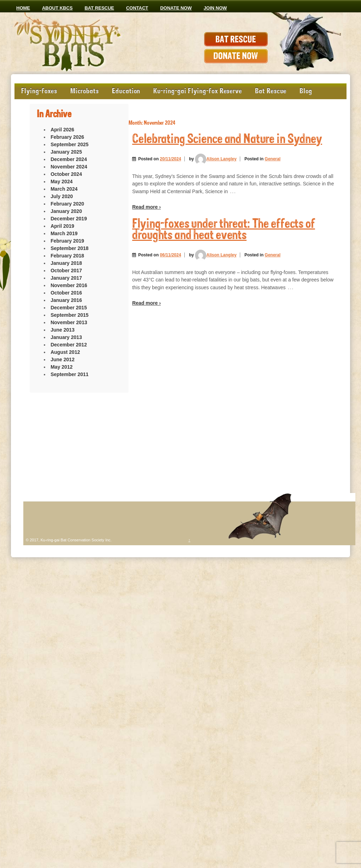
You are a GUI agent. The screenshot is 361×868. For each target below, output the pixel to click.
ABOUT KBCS (57, 8)
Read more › (146, 207)
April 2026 (62, 130)
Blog (306, 91)
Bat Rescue (99, 8)
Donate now (176, 8)
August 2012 (65, 352)
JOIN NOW (215, 8)
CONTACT (137, 8)
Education (126, 91)
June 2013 (63, 330)
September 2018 (69, 248)
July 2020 (62, 196)
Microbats (85, 91)
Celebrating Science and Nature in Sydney (227, 140)
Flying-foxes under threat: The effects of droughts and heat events (224, 230)
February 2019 (67, 241)
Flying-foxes (39, 91)
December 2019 (69, 219)
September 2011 (69, 374)
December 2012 (69, 345)
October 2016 (66, 293)
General (273, 159)
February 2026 (67, 137)
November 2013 (69, 322)
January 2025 (66, 152)
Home (23, 8)
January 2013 (66, 337)
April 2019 (62, 226)
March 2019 (64, 233)
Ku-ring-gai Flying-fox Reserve (198, 91)
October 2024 (66, 174)
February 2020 (67, 204)
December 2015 (69, 308)
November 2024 (69, 167)
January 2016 (66, 300)
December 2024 (69, 159)
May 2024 (61, 182)
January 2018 (66, 263)
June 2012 (63, 359)
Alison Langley (216, 159)
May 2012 (61, 367)
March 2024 (64, 189)
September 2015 (69, 315)
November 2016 (69, 285)
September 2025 (69, 144)
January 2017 (66, 278)
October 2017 (66, 270)
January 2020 (66, 211)
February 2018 (67, 256)
